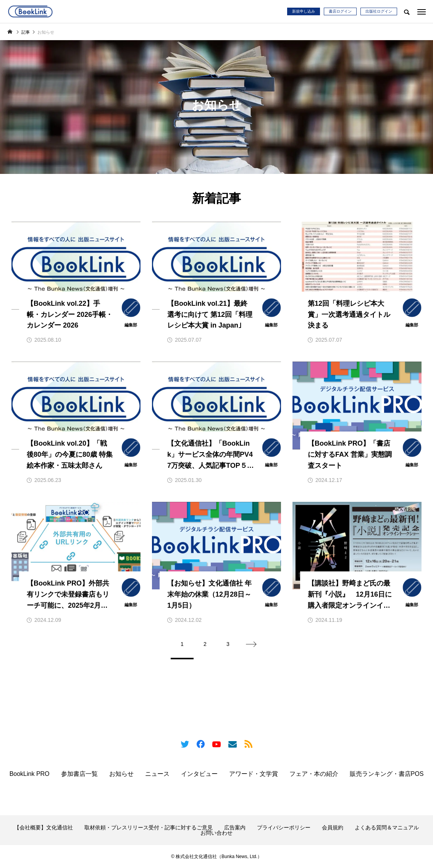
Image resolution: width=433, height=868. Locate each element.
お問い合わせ (216, 833)
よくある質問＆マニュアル (387, 827)
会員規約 (333, 827)
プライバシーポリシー (284, 827)
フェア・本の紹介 (314, 774)
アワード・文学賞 (254, 774)
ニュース (157, 774)
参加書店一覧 (79, 774)
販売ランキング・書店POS (387, 774)
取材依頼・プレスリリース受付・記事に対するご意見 (149, 827)
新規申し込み (304, 11)
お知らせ (121, 774)
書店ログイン (340, 11)
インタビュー (199, 774)
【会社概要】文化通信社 (44, 827)
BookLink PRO (30, 774)
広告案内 (235, 827)
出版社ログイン (379, 11)
